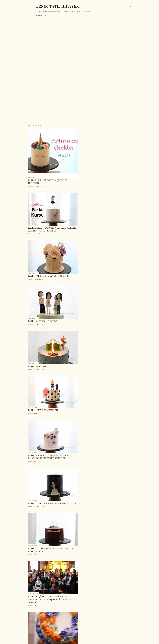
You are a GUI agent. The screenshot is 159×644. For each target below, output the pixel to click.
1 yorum (37, 413)
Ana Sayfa (41, 15)
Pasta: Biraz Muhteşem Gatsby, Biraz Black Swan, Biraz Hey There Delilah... (51, 457)
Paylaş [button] (30, 186)
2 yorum (37, 461)
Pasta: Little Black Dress (43, 410)
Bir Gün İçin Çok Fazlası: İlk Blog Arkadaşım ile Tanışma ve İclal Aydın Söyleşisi (51, 599)
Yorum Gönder (39, 186)
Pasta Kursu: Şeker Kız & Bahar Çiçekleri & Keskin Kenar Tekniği (52, 229)
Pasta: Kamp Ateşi (38, 366)
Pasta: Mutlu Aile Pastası (43, 321)
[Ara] (129, 7)
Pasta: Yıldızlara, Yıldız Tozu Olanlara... (53, 503)
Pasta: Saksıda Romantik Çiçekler (48, 276)
